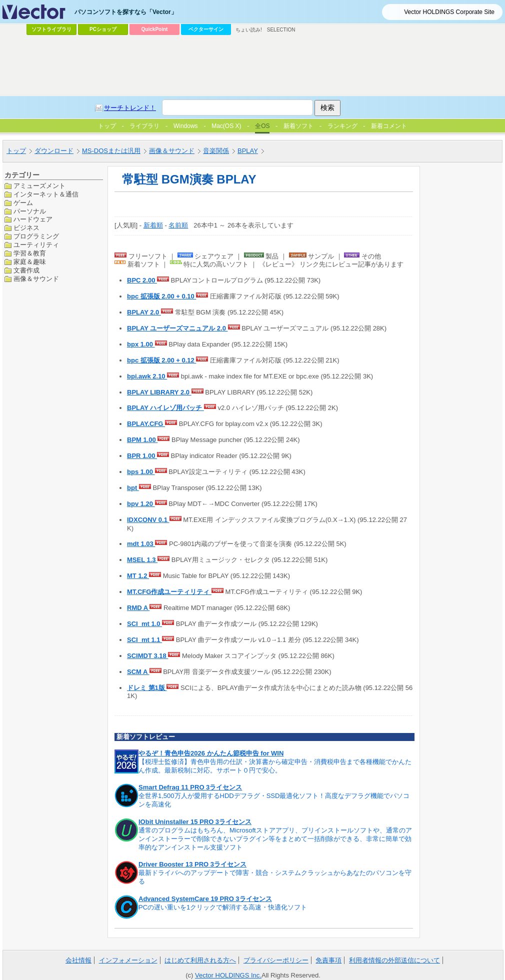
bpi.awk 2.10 (147, 376)
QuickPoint (155, 29)
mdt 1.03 (141, 544)
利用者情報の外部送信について (394, 960)
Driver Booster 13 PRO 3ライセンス (192, 864)
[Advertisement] (236, 113)
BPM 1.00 (142, 440)
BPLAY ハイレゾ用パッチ (165, 408)
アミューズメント (39, 186)
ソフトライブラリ (51, 29)
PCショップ (103, 29)
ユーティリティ (36, 245)
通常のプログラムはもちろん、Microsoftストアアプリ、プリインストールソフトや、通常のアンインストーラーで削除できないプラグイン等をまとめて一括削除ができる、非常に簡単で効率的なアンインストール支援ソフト (275, 839)
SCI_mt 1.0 (144, 624)
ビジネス (26, 228)
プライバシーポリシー (276, 960)
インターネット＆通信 (46, 194)
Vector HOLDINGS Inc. (228, 975)
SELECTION (281, 30)
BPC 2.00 (142, 280)
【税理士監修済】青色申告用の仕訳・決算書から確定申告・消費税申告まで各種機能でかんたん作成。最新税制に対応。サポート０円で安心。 (275, 766)
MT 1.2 (138, 576)
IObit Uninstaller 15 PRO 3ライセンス (195, 822)
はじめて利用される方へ (200, 960)
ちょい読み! (249, 30)
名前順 (178, 225)
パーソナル (30, 211)
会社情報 (78, 960)
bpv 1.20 (141, 504)
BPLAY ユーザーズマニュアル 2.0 (177, 328)
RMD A (138, 608)
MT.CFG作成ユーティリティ (169, 592)
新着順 (153, 225)
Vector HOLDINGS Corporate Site (449, 12)
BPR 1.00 (142, 456)
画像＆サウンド (36, 279)
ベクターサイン (206, 29)
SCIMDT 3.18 (147, 656)
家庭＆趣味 (30, 262)
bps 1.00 (141, 472)
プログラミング (36, 236)
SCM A (138, 672)
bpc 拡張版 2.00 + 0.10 (161, 296)
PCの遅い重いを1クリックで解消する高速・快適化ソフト (223, 907)
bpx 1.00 (141, 344)
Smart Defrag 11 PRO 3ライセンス (190, 787)
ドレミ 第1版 (147, 688)
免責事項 (328, 960)
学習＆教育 (30, 253)
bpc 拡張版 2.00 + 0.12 (161, 360)
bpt (133, 488)
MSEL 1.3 (142, 560)
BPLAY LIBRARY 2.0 (159, 392)
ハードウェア (33, 219)
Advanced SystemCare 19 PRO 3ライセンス (205, 899)
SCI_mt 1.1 (144, 640)
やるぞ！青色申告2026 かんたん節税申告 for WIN (211, 753)
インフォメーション (128, 960)
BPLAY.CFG (146, 424)
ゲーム (23, 203)
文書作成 (26, 270)
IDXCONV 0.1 (148, 520)
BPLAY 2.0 (144, 312)
